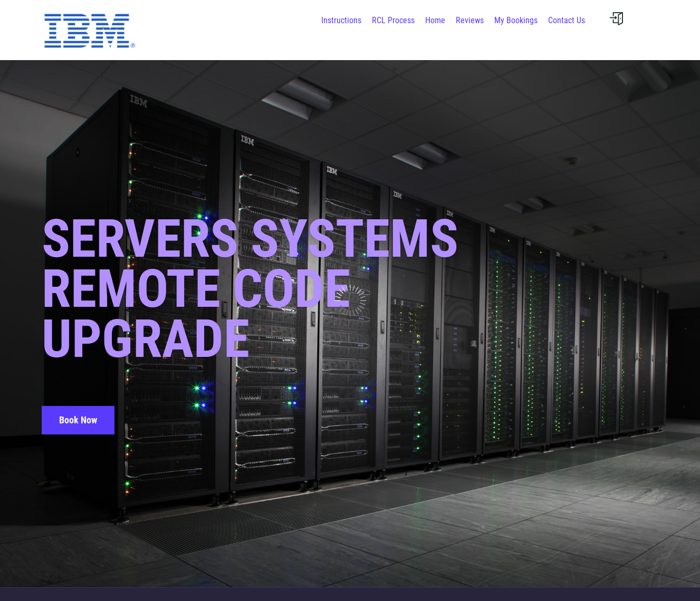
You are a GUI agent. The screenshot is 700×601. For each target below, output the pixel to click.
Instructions (341, 20)
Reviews (470, 20)
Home (435, 20)
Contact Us (567, 20)
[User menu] (617, 18)
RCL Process (393, 20)
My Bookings (516, 20)
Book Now (78, 420)
